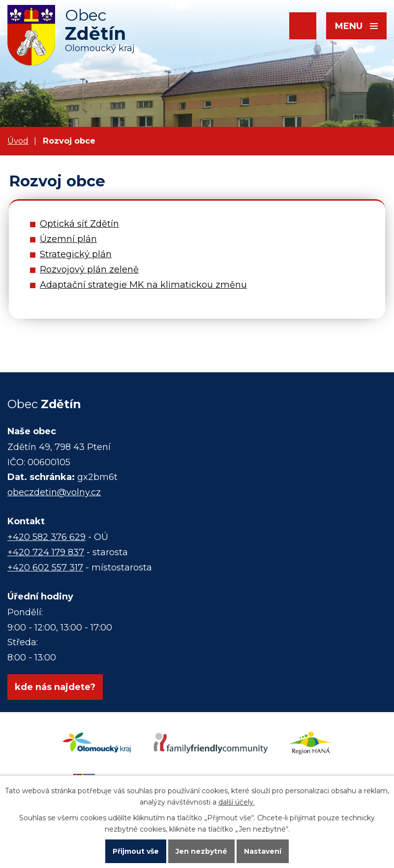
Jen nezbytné (201, 851)
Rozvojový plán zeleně (89, 269)
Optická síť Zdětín (79, 224)
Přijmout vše (136, 851)
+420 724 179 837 (46, 552)
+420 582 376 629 (46, 537)
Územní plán (68, 239)
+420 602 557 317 (45, 568)
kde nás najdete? (55, 687)
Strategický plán (76, 254)
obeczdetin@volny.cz (54, 492)
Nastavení (263, 851)
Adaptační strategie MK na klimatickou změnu (143, 285)
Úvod (18, 141)
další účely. (237, 802)
